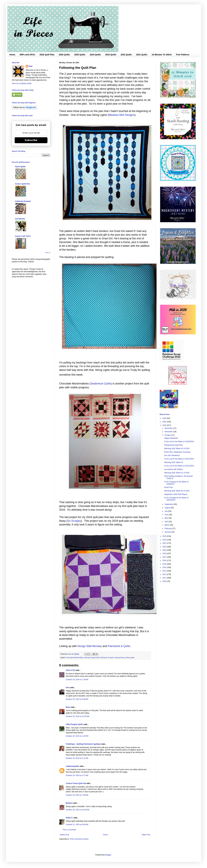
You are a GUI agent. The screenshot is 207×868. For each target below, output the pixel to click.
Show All (48, 253)
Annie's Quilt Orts (22, 184)
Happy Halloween (171, 438)
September (169, 504)
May (166, 518)
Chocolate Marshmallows (75, 658)
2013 (165, 571)
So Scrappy (74, 521)
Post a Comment (69, 830)
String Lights (130, 658)
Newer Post (64, 835)
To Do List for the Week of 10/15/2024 (179, 466)
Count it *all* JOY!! (23, 236)
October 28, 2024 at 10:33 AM (77, 716)
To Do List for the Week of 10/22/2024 (179, 459)
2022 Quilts (126, 55)
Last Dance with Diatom (174, 469)
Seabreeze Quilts (101, 384)
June (167, 515)
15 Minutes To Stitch (162, 55)
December (169, 428)
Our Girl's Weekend (172, 455)
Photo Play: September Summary (177, 452)
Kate (31, 66)
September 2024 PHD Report (176, 494)
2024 (165, 425)
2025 (165, 422)
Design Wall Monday (90, 646)
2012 (165, 574)
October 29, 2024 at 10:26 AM (77, 810)
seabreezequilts (72, 766)
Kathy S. (69, 818)
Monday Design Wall (92, 658)
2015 (165, 564)
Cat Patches (20, 219)
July (166, 511)
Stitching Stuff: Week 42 (174, 462)
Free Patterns (183, 55)
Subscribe (31, 140)
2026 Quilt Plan (47, 55)
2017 (165, 557)
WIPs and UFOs (27, 55)
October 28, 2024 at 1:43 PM (77, 736)
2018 (165, 554)
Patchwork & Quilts (119, 646)
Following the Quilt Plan (173, 445)
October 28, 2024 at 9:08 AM (77, 699)
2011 (165, 578)
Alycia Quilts (20, 167)
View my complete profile (22, 83)
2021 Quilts (142, 55)
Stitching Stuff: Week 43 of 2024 (177, 448)
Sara (68, 688)
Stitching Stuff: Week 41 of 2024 (177, 473)
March (167, 525)
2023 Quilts (111, 55)
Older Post (146, 835)
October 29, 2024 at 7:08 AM (77, 795)
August (168, 508)
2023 (165, 536)
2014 (165, 567)
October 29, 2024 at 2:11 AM (77, 758)
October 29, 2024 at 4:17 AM (77, 775)
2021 (165, 543)
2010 (165, 581)
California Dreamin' (23, 201)
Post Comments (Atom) (79, 839)
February (168, 529)
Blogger (108, 855)
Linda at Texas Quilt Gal (76, 783)
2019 (165, 550)
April (167, 522)
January (168, 532)
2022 (165, 540)
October (168, 435)
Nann (68, 707)
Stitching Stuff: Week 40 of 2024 (177, 491)
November (169, 432)
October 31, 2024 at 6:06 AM (77, 825)
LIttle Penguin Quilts (74, 724)
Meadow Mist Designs (122, 115)
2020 (165, 547)
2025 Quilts (80, 55)
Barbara (69, 803)
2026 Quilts (64, 55)
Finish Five (168, 487)
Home (12, 55)
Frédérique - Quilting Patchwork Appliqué (83, 744)
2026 (165, 418)
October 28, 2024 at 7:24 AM (77, 680)
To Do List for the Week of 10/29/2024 (179, 442)
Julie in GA (70, 670)
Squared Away (120, 658)
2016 (165, 560)
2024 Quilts (95, 55)
